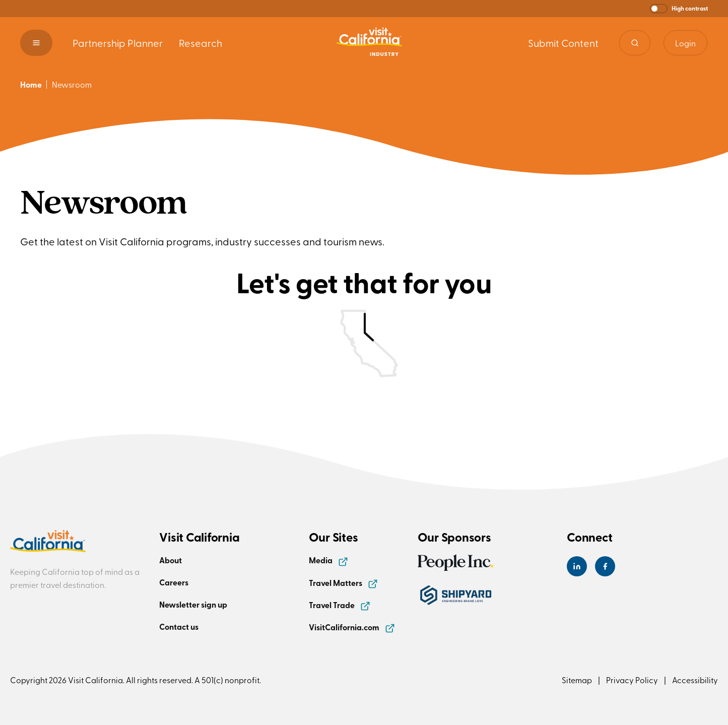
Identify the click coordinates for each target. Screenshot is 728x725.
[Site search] (635, 43)
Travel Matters (343, 583)
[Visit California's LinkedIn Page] (577, 566)
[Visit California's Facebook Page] (605, 566)
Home (31, 84)
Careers (174, 582)
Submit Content (563, 43)
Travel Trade (340, 605)
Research (201, 43)
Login (685, 43)
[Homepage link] (369, 43)
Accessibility (695, 680)
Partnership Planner (118, 43)
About (171, 560)
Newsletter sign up (193, 604)
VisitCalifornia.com (352, 627)
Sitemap (577, 680)
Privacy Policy (632, 680)
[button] (679, 9)
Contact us (179, 627)
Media (328, 560)
